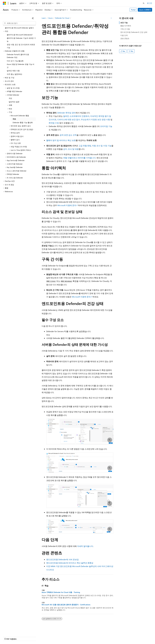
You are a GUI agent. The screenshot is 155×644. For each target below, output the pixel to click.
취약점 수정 (54, 123)
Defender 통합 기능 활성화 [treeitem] (23, 122)
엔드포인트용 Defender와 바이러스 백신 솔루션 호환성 (70, 563)
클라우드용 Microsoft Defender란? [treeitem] (20, 35)
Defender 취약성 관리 (66, 113)
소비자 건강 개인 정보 (66, 637)
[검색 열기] (144, 3)
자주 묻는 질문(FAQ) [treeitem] (14, 74)
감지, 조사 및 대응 (71, 149)
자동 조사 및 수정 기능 (102, 146)
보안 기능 (124, 23)
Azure (50, 18)
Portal (133, 10)
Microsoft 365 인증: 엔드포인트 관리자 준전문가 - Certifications (66, 605)
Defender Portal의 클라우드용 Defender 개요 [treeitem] (18, 56)
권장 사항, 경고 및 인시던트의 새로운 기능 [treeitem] (21, 46)
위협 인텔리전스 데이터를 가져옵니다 (79, 158)
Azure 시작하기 (145, 10)
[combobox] (19, 23)
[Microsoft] (4, 3)
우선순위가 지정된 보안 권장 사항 (95, 119)
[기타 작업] (111, 18)
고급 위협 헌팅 (85, 146)
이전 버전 (19, 637)
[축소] (33, 18)
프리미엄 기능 (106, 126)
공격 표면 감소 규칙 (68, 135)
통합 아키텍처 (126, 26)
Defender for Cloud (62, 18)
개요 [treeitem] (10, 98)
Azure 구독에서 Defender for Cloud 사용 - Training (61, 592)
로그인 (150, 3)
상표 (90, 637)
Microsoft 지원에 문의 (67, 205)
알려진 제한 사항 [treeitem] (13, 71)
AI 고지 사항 (8, 637)
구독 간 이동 (125, 29)
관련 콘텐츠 (125, 38)
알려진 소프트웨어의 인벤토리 (76, 116)
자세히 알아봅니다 (85, 546)
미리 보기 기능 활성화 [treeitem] (15, 61)
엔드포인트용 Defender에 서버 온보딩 (62, 559)
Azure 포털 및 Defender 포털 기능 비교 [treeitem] (21, 66)
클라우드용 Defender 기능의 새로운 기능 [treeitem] (21, 40)
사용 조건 (82, 637)
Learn (44, 18)
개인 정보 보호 (47, 637)
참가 (37, 637)
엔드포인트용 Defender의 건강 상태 (134, 32)
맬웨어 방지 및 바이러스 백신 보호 (61, 140)
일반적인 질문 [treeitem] (14, 102)
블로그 (28, 637)
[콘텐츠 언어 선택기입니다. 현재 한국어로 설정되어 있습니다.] (8, 631)
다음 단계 (124, 35)
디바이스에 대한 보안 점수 (69, 119)
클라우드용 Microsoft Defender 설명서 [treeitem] (19, 28)
